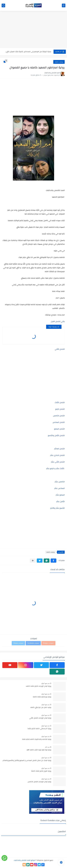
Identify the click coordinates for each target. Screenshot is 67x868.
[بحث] (3, 5)
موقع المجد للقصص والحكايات (24, 860)
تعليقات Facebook (33, 643)
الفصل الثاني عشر (58, 462)
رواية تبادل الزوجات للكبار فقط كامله (39, 686)
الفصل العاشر (59, 449)
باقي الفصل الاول (58, 321)
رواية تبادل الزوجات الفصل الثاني (40, 718)
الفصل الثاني (60, 349)
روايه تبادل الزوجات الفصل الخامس (39, 782)
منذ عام (47, 747)
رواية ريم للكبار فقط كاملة (42, 697)
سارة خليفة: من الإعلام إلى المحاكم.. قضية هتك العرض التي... (28, 52)
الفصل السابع (59, 429)
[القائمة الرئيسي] (64, 5)
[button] (53, 561)
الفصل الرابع (60, 409)
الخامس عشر (60, 482)
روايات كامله (59, 62)
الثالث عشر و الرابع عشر (55, 468)
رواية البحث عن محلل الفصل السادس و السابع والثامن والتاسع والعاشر (27, 761)
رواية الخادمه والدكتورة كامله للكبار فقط (37, 739)
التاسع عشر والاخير (57, 508)
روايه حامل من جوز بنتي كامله (41, 708)
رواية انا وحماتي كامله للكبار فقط (39, 729)
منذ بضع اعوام (45, 683)
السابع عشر (60, 495)
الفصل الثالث (60, 402)
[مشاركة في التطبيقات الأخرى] (33, 561)
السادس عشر (59, 488)
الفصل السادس (59, 422)
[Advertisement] (33, 30)
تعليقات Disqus (18, 643)
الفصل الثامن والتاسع (56, 435)
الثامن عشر (60, 501)
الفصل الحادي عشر (57, 455)
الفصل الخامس (59, 416)
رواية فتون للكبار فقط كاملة (41, 771)
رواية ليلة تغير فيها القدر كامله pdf (39, 750)
